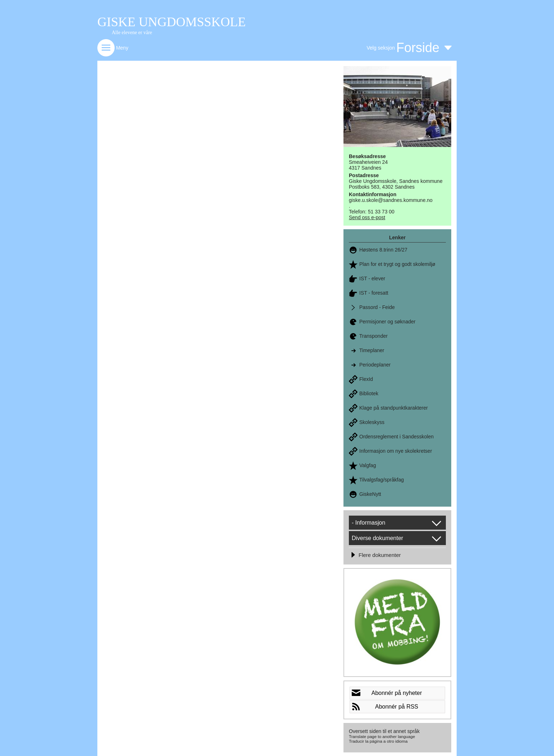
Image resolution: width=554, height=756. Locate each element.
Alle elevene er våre (132, 33)
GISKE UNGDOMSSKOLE (172, 22)
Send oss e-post (367, 217)
